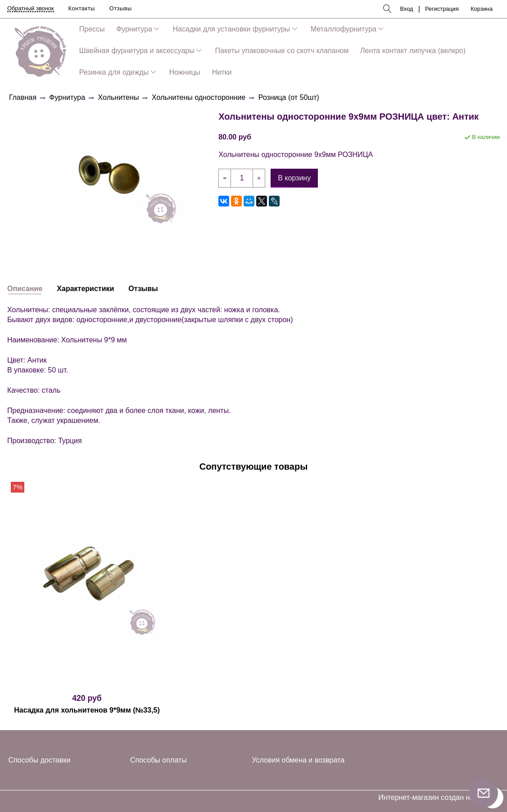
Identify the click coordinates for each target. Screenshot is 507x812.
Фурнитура (134, 29)
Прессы (92, 29)
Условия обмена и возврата (298, 760)
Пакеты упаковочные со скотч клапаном (282, 51)
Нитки (222, 72)
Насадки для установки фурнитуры (232, 29)
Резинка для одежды (114, 72)
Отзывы (121, 8)
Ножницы (185, 72)
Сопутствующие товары (254, 467)
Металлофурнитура (344, 29)
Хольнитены (119, 97)
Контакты (82, 8)
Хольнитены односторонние (199, 97)
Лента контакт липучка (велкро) (413, 51)
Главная (23, 97)
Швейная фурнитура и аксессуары (137, 51)
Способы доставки (39, 760)
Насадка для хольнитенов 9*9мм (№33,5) (87, 710)
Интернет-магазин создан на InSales (439, 798)
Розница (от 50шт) (289, 97)
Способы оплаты (158, 760)
